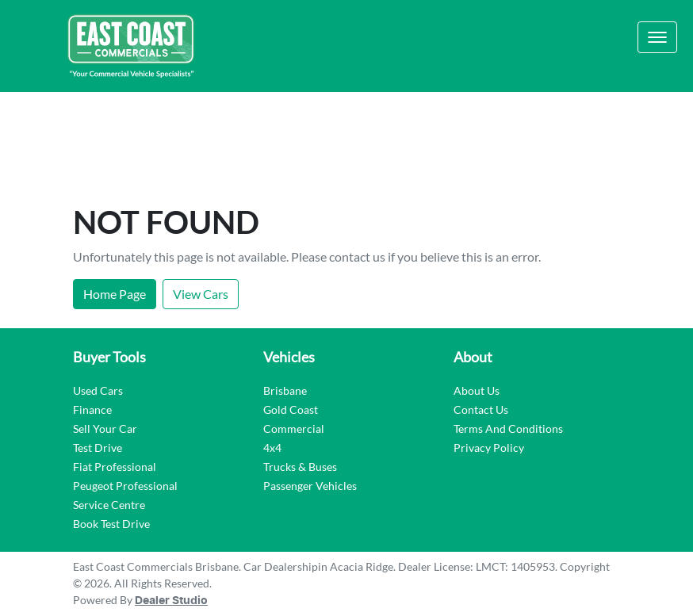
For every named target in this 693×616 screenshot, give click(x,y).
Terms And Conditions (508, 429)
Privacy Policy (489, 448)
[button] (657, 37)
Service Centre (109, 505)
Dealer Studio (171, 601)
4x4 (272, 448)
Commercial (294, 429)
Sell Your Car (105, 429)
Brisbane (285, 390)
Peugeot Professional (125, 486)
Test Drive (98, 448)
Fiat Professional (115, 467)
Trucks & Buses (300, 467)
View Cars (201, 294)
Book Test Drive (111, 524)
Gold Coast (291, 409)
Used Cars (98, 390)
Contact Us (481, 409)
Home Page (115, 294)
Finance (92, 409)
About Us (477, 390)
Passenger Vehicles (310, 486)
